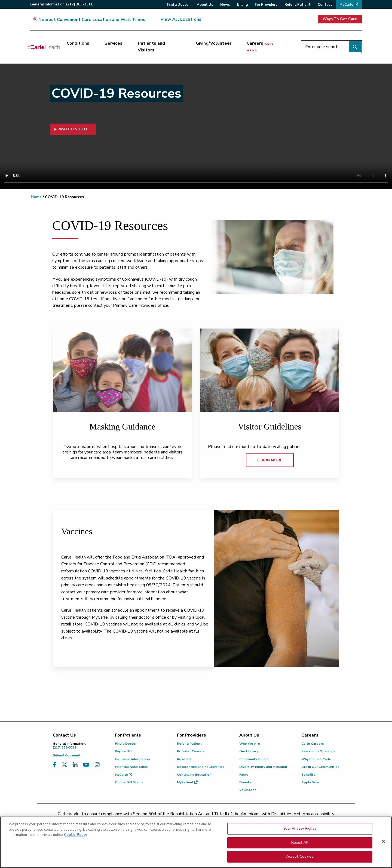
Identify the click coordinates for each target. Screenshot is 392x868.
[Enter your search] (331, 47)
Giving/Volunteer (214, 43)
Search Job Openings (318, 751)
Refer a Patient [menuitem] (298, 5)
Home (36, 197)
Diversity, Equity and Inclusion (263, 767)
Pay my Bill (123, 751)
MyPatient (187, 782)
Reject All (300, 843)
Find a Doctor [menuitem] (178, 5)
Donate (245, 782)
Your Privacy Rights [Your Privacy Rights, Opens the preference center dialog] (300, 829)
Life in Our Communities (320, 767)
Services (114, 43)
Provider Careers (191, 751)
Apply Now (310, 782)
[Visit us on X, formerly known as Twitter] (65, 765)
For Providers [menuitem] (266, 5)
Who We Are (250, 744)
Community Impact (254, 759)
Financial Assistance (131, 767)
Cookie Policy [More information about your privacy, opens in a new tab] (76, 835)
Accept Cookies (300, 857)
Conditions (78, 43)
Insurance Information (132, 759)
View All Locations (181, 19)
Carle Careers (313, 744)
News (244, 775)
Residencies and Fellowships (201, 767)
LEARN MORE (270, 460)
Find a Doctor (126, 744)
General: (62, 4)
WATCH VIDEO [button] (71, 129)
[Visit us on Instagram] (97, 765)
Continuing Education (194, 775)
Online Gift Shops (129, 782)
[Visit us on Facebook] (55, 765)
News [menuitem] (225, 5)
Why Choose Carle (316, 759)
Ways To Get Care (340, 19)
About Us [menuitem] (205, 5)
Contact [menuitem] (325, 5)
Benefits (308, 775)
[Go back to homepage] (44, 47)
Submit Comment (67, 755)
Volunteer (248, 790)
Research (185, 759)
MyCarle (123, 775)
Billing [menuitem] (242, 5)
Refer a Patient (189, 744)
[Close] (383, 841)
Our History (249, 751)
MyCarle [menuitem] (346, 5)
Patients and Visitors (151, 47)
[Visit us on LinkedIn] (75, 765)
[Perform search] (355, 47)
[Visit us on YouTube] (86, 765)
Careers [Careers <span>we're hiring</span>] (260, 47)
